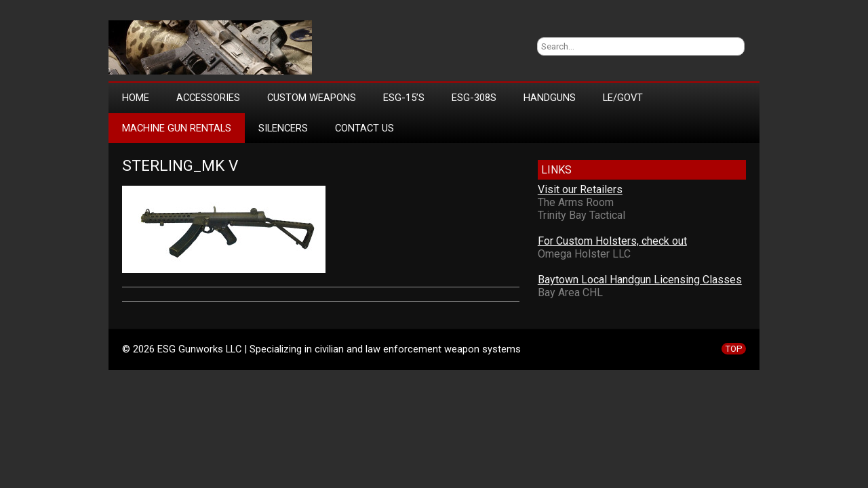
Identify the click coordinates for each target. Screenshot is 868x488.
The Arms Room (576, 202)
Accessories (208, 98)
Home (136, 98)
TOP (734, 349)
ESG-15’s (404, 98)
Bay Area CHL (570, 292)
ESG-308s (474, 98)
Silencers (283, 128)
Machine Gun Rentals (177, 128)
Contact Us (364, 128)
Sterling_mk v (180, 166)
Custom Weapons (312, 98)
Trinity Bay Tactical (581, 215)
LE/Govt (623, 98)
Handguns (550, 98)
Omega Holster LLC (584, 254)
